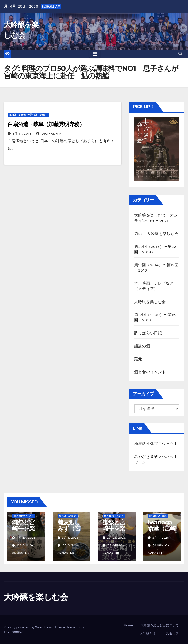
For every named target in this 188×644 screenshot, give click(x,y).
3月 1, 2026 (70, 538)
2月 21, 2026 (117, 538)
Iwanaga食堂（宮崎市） (162, 528)
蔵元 (138, 359)
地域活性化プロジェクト (156, 444)
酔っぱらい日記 (148, 333)
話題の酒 (142, 346)
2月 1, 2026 (161, 538)
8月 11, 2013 (22, 134)
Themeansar (13, 632)
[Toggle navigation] (95, 54)
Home (128, 625)
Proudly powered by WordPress (28, 627)
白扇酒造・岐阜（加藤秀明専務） (46, 124)
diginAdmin (49, 134)
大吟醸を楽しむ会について (160, 625)
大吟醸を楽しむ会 (150, 302)
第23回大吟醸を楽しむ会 (156, 234)
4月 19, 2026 (26, 538)
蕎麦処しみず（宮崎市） (69, 528)
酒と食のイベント (150, 372)
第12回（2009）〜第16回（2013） (28, 115)
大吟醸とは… (149, 634)
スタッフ (172, 634)
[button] (180, 54)
